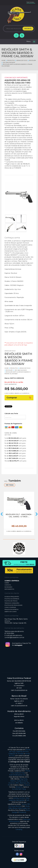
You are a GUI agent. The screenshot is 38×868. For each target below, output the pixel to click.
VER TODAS (10, 485)
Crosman (12, 783)
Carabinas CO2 (19, 773)
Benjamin (19, 787)
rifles (27, 798)
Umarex (27, 785)
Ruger (24, 808)
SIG (28, 783)
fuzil (28, 800)
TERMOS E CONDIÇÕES (12, 603)
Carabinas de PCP (22, 752)
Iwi (28, 808)
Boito (28, 810)
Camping (19, 829)
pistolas (16, 798)
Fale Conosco (30, 2)
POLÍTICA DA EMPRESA (12, 599)
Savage (14, 812)
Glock (27, 806)
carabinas (12, 800)
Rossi (25, 779)
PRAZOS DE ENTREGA (12, 609)
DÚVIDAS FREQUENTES (12, 597)
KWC (17, 783)
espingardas (20, 800)
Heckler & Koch (22, 781)
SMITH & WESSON (17, 378)
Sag (21, 779)
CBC (28, 804)
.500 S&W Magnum (8, 62)
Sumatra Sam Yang (19, 789)
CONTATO (8, 585)
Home (3, 60)
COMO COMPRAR (10, 607)
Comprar (19, 398)
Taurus (24, 804)
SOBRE (7, 583)
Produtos (10, 60)
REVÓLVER (32, 60)
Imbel (19, 808)
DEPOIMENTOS (9, 589)
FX (9, 785)
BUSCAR (28, 29)
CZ (9, 806)
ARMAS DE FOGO (21, 60)
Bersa (15, 808)
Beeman (23, 783)
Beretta (18, 806)
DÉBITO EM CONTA (11, 612)
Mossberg (22, 812)
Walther (13, 781)
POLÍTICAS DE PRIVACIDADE (13, 605)
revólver (22, 798)
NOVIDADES (8, 587)
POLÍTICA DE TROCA (11, 601)
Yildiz (10, 808)
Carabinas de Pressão (16, 754)
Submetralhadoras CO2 (17, 775)
